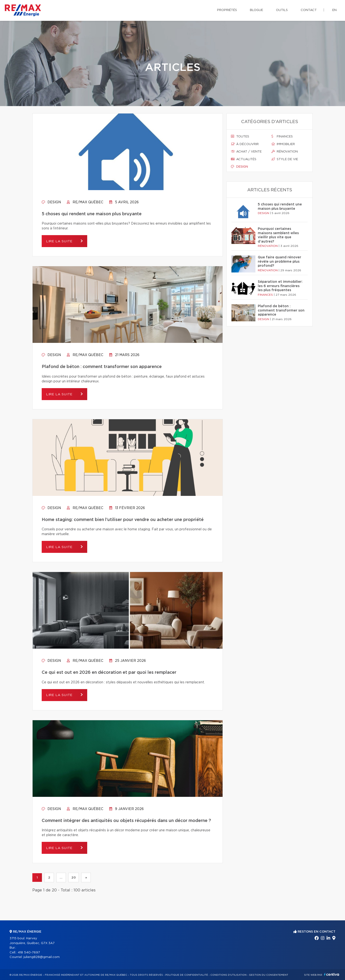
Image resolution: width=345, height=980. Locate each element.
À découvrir (245, 144)
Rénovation (285, 152)
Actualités (244, 159)
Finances (282, 136)
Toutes (240, 136)
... (61, 878)
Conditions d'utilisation (228, 975)
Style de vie (285, 159)
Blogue (256, 10)
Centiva (332, 974)
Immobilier (283, 144)
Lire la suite (61, 241)
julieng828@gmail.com (42, 957)
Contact (309, 10)
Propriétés (227, 10)
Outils (282, 10)
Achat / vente (246, 152)
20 (74, 878)
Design (51, 202)
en (334, 10)
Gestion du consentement (269, 975)
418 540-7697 (29, 953)
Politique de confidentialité (187, 975)
